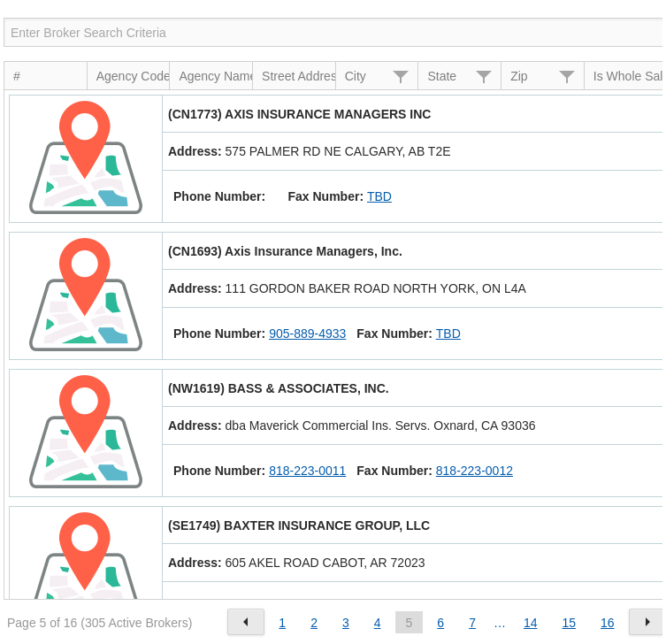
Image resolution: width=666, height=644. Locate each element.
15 (570, 623)
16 (608, 623)
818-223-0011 (307, 471)
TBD (379, 196)
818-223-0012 (475, 471)
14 (531, 623)
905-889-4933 (307, 333)
